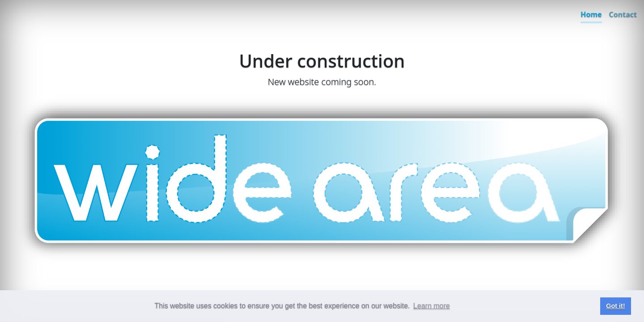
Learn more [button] (432, 306)
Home (591, 14)
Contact (623, 14)
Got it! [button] (615, 306)
